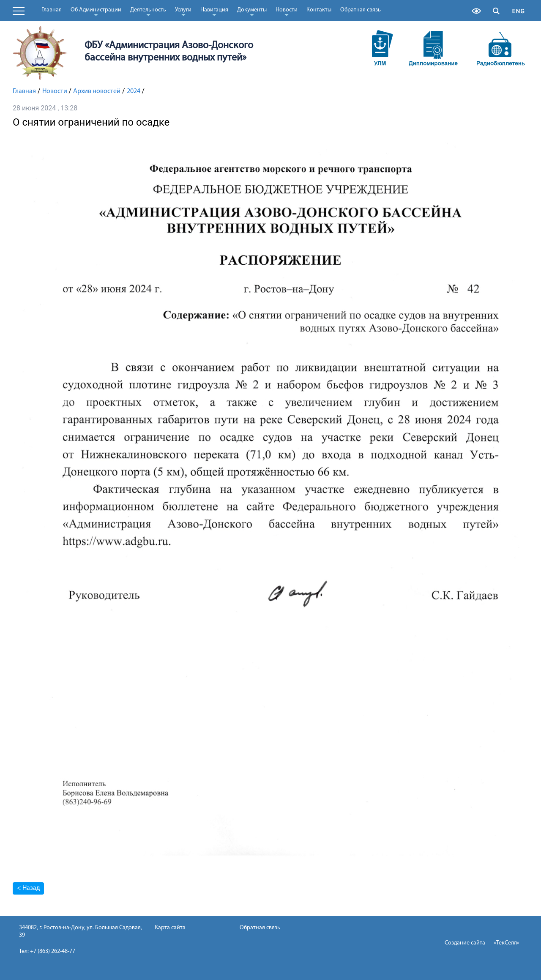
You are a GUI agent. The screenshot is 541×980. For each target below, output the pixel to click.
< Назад (28, 888)
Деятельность (148, 11)
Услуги (183, 11)
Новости (287, 11)
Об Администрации (96, 11)
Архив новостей (97, 91)
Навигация (214, 11)
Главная (52, 10)
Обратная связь (361, 10)
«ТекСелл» (507, 943)
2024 (134, 91)
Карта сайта (170, 928)
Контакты (319, 10)
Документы (252, 11)
